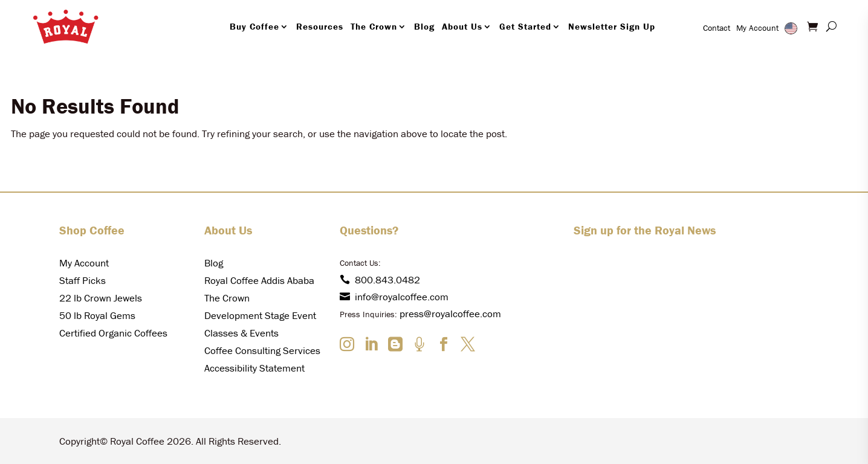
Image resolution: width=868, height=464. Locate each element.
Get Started (525, 26)
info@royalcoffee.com (394, 297)
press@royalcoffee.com (450, 314)
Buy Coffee (254, 26)
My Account (757, 28)
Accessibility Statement (254, 368)
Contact (717, 28)
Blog (424, 26)
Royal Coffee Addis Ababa (259, 280)
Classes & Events (241, 333)
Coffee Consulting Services (262, 350)
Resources (320, 26)
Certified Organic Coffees (113, 333)
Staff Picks (83, 280)
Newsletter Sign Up (612, 26)
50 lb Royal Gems (97, 315)
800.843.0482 (380, 280)
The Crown (374, 26)
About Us (462, 26)
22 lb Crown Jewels (101, 298)
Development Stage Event (260, 315)
